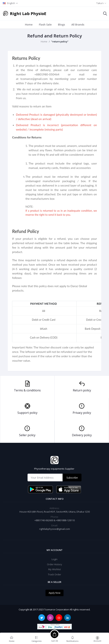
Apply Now (54, 593)
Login (54, 559)
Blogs (61, 25)
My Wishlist (54, 569)
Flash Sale (45, 25)
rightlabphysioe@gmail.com (55, 529)
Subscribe (72, 478)
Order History (54, 564)
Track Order (54, 574)
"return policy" (60, 41)
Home (29, 25)
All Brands (78, 25)
